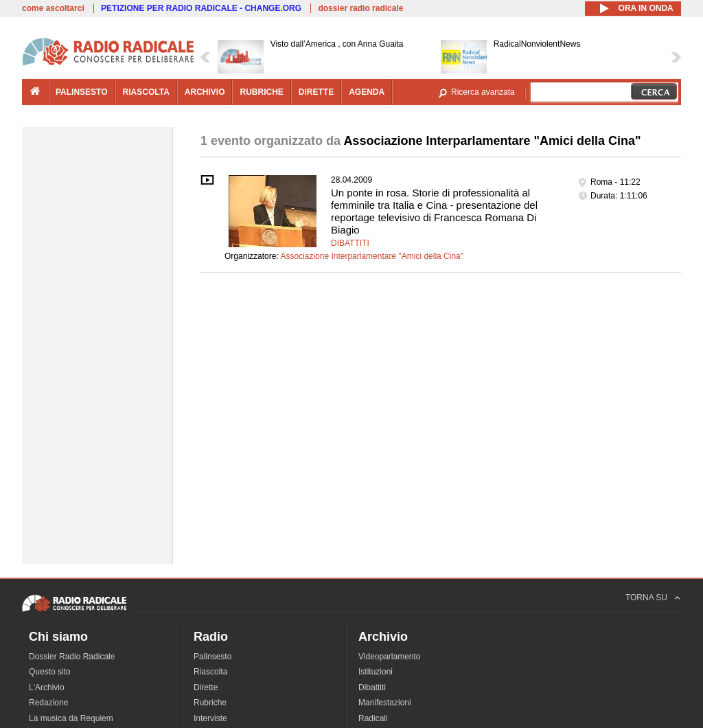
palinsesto (82, 92)
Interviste (210, 718)
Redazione (48, 703)
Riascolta (210, 672)
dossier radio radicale (360, 8)
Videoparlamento (390, 657)
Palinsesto (212, 657)
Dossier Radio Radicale (72, 657)
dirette (316, 92)
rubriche (261, 92)
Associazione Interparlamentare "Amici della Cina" (372, 256)
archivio (205, 92)
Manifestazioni (385, 703)
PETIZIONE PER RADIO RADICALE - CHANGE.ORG (201, 8)
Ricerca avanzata (483, 92)
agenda (367, 92)
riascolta (146, 92)
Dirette (206, 687)
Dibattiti (350, 243)
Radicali (373, 718)
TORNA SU (646, 598)
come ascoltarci (53, 8)
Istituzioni (376, 672)
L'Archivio (47, 687)
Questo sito (50, 672)
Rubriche (210, 703)
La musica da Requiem (71, 718)
